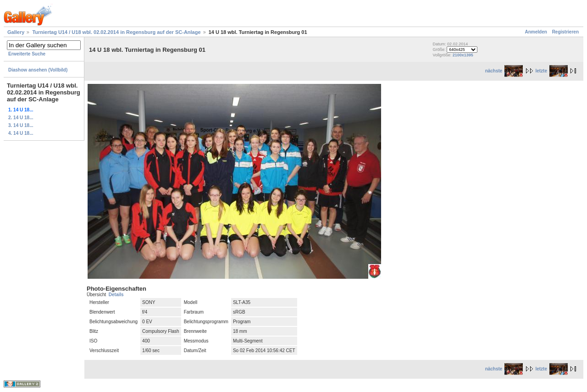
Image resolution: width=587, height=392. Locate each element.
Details (116, 295)
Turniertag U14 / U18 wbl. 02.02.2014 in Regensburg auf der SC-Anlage (116, 32)
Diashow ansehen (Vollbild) (38, 70)
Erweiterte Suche (27, 54)
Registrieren (565, 32)
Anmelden (536, 32)
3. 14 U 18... (21, 125)
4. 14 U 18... (21, 133)
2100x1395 (463, 55)
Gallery (16, 32)
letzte (551, 71)
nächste (504, 71)
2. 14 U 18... (21, 118)
